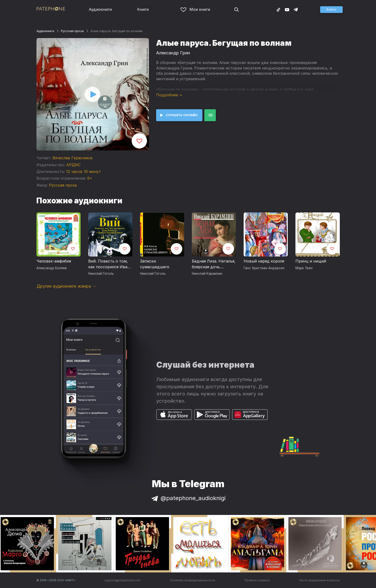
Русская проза (72, 31)
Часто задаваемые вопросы (319, 580)
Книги (143, 9)
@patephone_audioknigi (188, 498)
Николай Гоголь (101, 274)
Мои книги (195, 9)
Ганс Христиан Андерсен (264, 268)
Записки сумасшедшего (155, 264)
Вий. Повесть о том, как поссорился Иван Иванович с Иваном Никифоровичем (109, 264)
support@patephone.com (123, 580)
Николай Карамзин (207, 274)
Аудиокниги (100, 9)
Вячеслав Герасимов (73, 158)
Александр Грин (173, 53)
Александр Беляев (52, 268)
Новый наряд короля (264, 261)
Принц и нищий (311, 261)
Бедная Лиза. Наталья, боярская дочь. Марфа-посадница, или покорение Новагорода (214, 264)
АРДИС (73, 165)
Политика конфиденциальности (193, 580)
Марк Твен (304, 268)
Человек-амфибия (54, 261)
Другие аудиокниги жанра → (66, 286)
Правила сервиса (257, 580)
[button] (331, 10)
